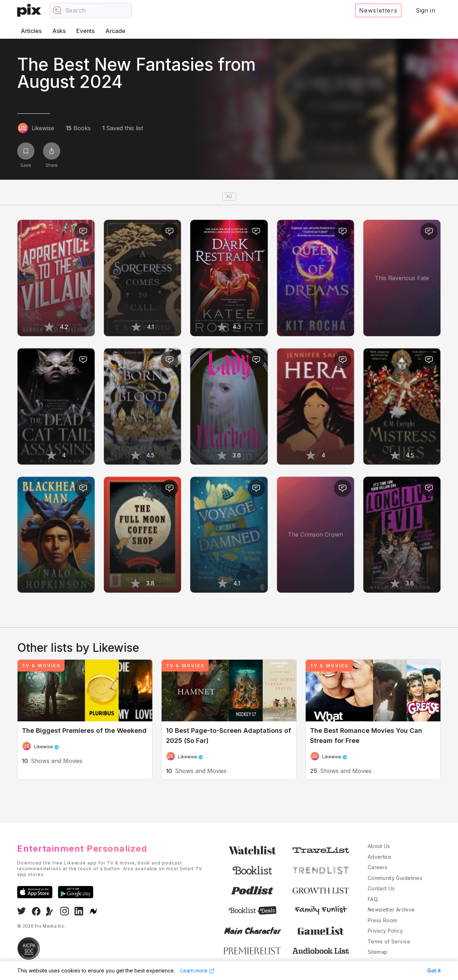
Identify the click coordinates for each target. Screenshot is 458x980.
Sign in (425, 10)
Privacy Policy (385, 931)
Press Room (383, 920)
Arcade (115, 31)
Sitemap (378, 952)
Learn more (198, 971)
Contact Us (381, 888)
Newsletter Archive (391, 910)
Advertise (380, 857)
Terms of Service (389, 941)
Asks (59, 31)
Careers (378, 867)
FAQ (373, 899)
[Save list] (26, 151)
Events (85, 31)
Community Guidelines (395, 878)
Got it (434, 970)
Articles (31, 31)
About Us (379, 846)
